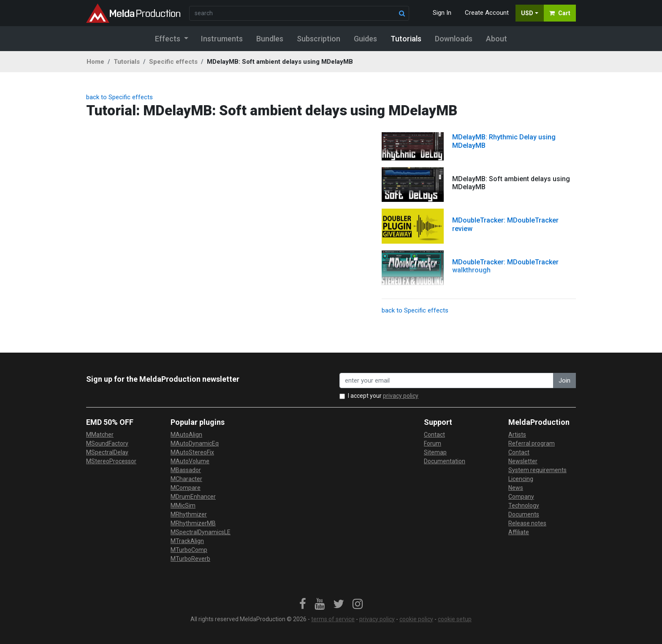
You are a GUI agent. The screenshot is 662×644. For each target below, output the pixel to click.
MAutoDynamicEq (195, 443)
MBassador (186, 470)
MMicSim (183, 505)
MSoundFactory (107, 443)
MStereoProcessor (111, 461)
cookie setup (455, 619)
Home (95, 62)
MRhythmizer (189, 514)
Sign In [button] (442, 13)
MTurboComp (189, 550)
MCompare (186, 488)
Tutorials (127, 62)
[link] (303, 604)
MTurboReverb (190, 559)
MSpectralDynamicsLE (201, 532)
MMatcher (100, 435)
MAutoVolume (190, 461)
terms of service (333, 619)
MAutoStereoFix (192, 452)
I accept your (383, 396)
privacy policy (401, 396)
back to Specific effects (119, 97)
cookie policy (416, 619)
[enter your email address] (446, 381)
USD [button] (527, 13)
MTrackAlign (187, 541)
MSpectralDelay (107, 452)
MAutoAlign (186, 435)
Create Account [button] (487, 13)
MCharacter (186, 479)
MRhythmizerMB (193, 523)
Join (564, 380)
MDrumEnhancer (193, 497)
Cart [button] (560, 13)
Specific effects (173, 62)
